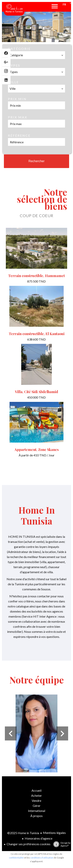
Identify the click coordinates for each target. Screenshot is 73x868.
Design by (61, 844)
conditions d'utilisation (42, 858)
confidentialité (16, 858)
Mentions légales (54, 833)
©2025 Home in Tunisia (23, 833)
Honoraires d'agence (39, 838)
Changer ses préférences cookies (29, 844)
